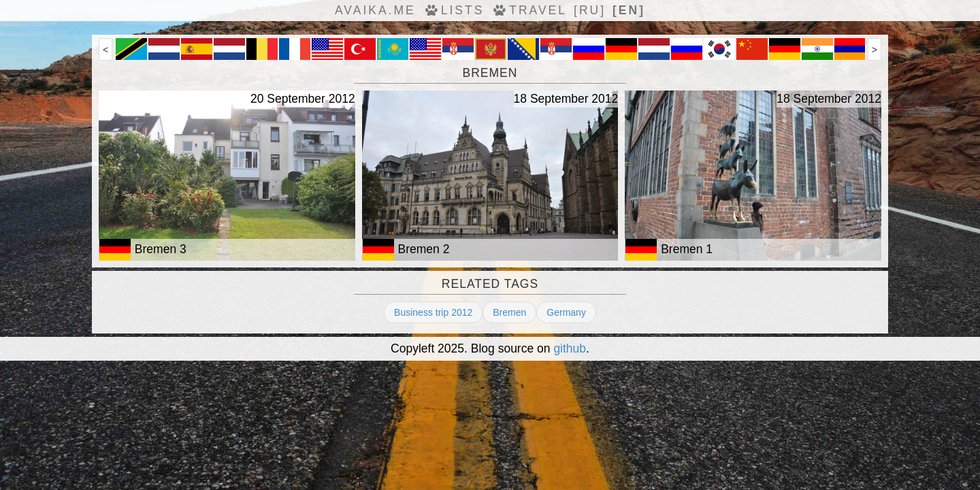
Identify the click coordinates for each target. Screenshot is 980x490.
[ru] (590, 10)
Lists (454, 10)
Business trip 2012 (433, 312)
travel (529, 10)
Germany (566, 312)
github (570, 348)
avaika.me (375, 10)
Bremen (509, 312)
